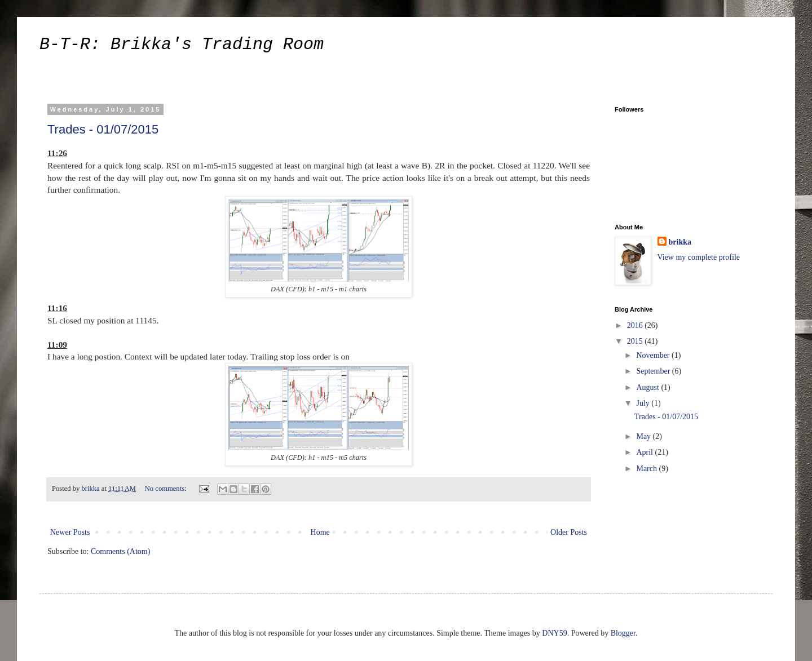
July (644, 403)
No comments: (167, 489)
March (647, 469)
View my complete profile (699, 257)
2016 (636, 325)
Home (320, 532)
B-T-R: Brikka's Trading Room (182, 45)
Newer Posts (70, 532)
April (645, 452)
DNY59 (554, 633)
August (648, 387)
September (654, 371)
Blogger (623, 633)
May (644, 436)
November (654, 355)
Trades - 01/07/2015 (103, 129)
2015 (636, 341)
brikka (680, 242)
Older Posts (569, 532)
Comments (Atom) (120, 551)
